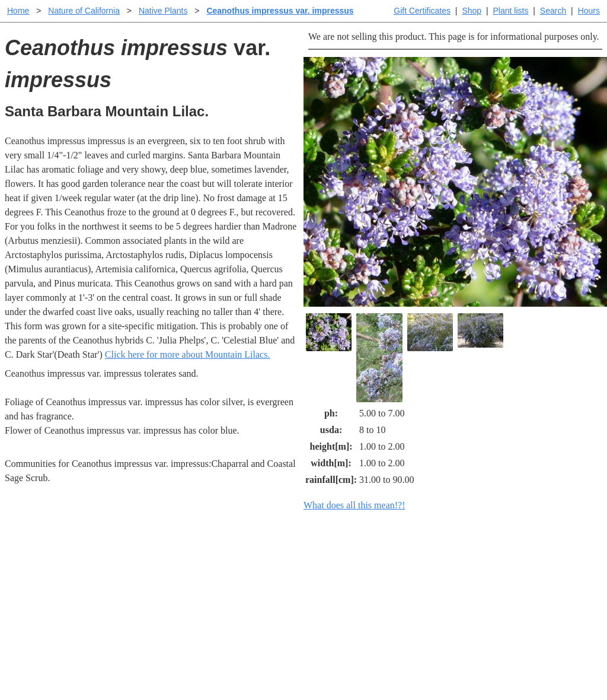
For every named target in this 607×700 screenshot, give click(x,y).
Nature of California (84, 11)
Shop (472, 11)
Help (315, 563)
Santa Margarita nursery (501, 582)
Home (18, 11)
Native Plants (163, 11)
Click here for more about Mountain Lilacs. (188, 354)
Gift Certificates (422, 11)
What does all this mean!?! (354, 505)
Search (553, 11)
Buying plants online (345, 582)
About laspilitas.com (494, 601)
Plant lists (511, 11)
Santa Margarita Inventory (505, 563)
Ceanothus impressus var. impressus (280, 11)
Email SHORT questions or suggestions (232, 662)
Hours (589, 11)
